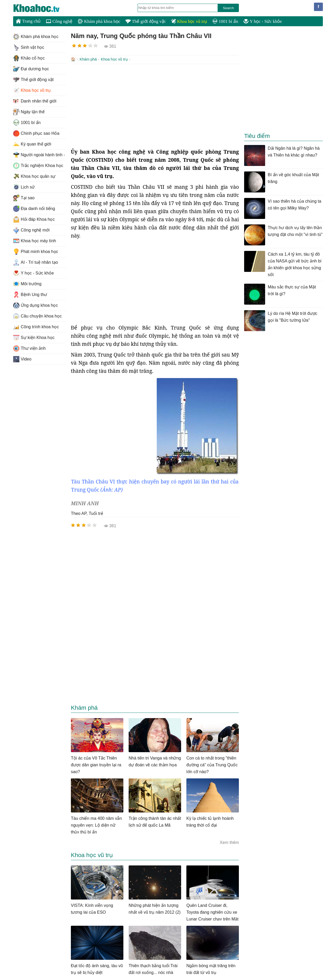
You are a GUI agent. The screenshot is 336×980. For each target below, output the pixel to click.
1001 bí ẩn (225, 21)
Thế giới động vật (145, 21)
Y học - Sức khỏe (263, 21)
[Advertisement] (155, 105)
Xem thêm (229, 842)
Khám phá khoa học (99, 21)
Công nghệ (59, 21)
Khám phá (88, 59)
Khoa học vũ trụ (189, 21)
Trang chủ (28, 21)
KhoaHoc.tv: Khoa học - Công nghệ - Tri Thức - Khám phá (42, 8)
